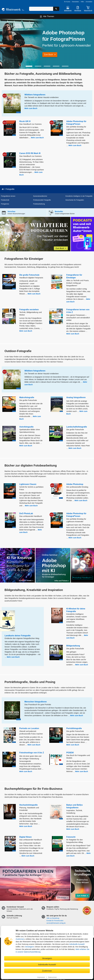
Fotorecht (71, 837)
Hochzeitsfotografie (28, 805)
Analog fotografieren (76, 397)
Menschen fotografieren (36, 702)
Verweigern (29, 947)
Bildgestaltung (73, 646)
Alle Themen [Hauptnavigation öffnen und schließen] (49, 16)
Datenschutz (52, 977)
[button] (29, 66)
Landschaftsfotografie (77, 427)
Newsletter (75, 2)
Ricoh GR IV (25, 121)
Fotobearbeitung (39, 204)
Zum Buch (49, 55)
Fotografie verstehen (29, 310)
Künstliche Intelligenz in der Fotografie (79, 196)
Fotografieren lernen (8, 196)
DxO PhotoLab (26, 513)
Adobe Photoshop (75, 484)
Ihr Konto (67, 2)
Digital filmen (25, 837)
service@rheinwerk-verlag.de (56, 923)
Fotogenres (5, 204)
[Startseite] (13, 10)
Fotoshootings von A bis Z (32, 753)
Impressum (41, 977)
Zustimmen (20, 939)
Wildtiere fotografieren (35, 95)
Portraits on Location (29, 728)
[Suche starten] (56, 9)
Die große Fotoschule (29, 275)
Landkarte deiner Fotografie (18, 636)
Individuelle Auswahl (47, 965)
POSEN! (70, 753)
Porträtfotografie (74, 728)
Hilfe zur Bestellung (53, 918)
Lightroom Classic (28, 484)
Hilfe (82, 2)
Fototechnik (5, 200)
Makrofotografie (27, 397)
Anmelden (89, 2)
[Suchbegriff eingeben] (41, 9)
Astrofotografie (26, 427)
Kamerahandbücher (40, 196)
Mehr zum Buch (31, 108)
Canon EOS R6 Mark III (30, 153)
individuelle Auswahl (77, 944)
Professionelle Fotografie (42, 200)
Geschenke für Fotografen (75, 200)
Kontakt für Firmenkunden (55, 921)
